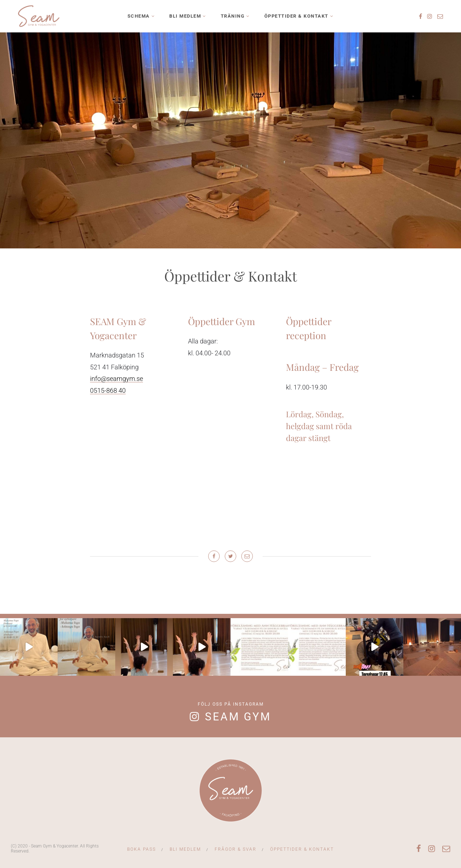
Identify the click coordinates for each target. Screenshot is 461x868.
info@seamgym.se (117, 379)
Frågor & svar (236, 849)
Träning (233, 16)
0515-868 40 (108, 390)
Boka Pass (142, 849)
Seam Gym (238, 717)
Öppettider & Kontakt (296, 16)
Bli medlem (185, 16)
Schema (139, 16)
